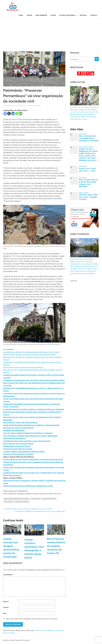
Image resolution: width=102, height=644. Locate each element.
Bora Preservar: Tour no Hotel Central (18, 428)
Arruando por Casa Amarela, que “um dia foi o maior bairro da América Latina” (34, 380)
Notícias (83, 15)
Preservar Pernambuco (22, 502)
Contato (94, 15)
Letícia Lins (22, 105)
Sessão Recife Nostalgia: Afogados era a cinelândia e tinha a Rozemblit (31, 425)
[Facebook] (5, 114)
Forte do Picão (8, 502)
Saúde (53, 15)
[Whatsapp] (17, 114)
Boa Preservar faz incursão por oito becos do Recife (23, 367)
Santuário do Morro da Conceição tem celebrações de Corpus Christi (28, 509)
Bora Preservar (36, 499)
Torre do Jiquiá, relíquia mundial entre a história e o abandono (28, 433)
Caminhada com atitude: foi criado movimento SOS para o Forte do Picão (31, 352)
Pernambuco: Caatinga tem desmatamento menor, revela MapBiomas (40, 511)
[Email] (21, 114)
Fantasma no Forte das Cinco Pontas (18, 449)
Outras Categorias (68, 15)
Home (21, 15)
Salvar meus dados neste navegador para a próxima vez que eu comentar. (32, 619)
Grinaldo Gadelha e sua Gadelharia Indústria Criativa (24, 452)
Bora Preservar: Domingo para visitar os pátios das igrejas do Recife (29, 354)
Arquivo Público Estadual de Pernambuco (17, 499)
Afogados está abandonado (14, 430)
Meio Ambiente (41, 15)
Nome (6, 601)
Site (5, 613)
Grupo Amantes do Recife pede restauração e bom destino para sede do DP (33, 459)
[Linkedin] (13, 114)
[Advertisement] (51, 33)
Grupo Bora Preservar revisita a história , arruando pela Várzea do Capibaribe (34, 409)
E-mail (6, 607)
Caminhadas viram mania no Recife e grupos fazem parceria (27, 441)
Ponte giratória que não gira (14, 438)
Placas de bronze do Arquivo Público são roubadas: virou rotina (28, 486)
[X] (9, 114)
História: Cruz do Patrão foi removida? (18, 454)
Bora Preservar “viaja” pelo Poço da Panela (20, 422)
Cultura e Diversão (34, 105)
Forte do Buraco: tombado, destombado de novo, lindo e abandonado (30, 436)
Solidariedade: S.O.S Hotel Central (17, 446)
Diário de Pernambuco (49, 499)
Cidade (29, 15)
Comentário (8, 574)
